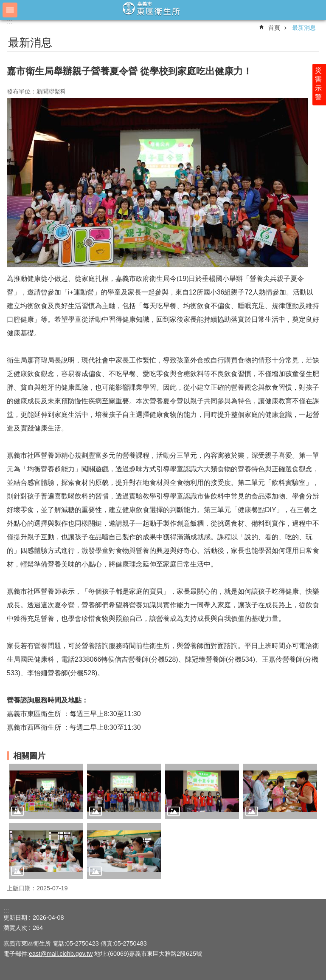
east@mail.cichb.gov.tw (61, 954)
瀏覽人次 (15, 928)
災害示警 (318, 84)
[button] (46, 792)
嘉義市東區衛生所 (163, 10)
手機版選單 (10, 10)
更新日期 (15, 918)
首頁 (274, 28)
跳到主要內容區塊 (4, 4)
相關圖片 (29, 756)
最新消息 (304, 28)
